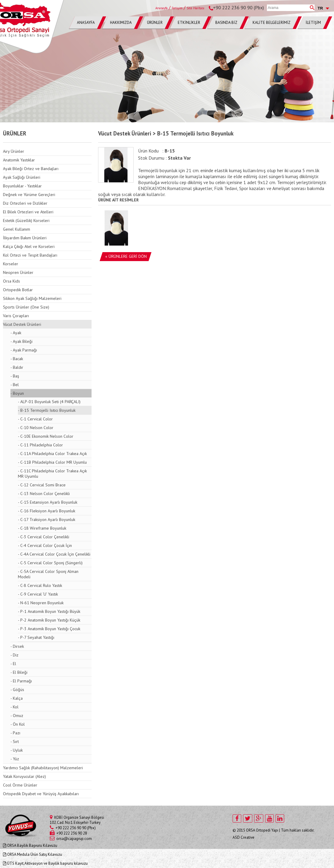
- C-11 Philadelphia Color (40, 445)
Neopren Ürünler (18, 272)
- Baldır (17, 367)
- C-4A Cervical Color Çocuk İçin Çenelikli (54, 554)
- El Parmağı (21, 681)
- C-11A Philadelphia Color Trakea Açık (52, 454)
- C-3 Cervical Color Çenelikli (44, 537)
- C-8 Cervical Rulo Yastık (40, 585)
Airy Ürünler (14, 151)
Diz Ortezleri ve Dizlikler (25, 203)
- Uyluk (17, 750)
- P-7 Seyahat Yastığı (36, 637)
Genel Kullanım (17, 229)
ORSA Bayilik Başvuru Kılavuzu (30, 845)
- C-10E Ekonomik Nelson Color (46, 436)
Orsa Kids (11, 281)
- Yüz (15, 759)
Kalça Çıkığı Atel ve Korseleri (29, 246)
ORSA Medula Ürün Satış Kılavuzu (33, 854)
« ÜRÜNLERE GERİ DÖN (126, 256)
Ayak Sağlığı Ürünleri (22, 177)
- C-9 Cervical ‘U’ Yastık (38, 594)
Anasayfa (161, 8)
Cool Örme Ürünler (20, 785)
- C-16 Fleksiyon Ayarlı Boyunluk (47, 511)
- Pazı (15, 733)
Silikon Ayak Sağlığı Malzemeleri (32, 298)
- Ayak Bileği (21, 341)
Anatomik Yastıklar (19, 160)
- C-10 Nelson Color (36, 428)
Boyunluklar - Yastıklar (22, 186)
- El (13, 664)
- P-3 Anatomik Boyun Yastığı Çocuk (49, 629)
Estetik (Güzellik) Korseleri (26, 221)
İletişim (177, 8)
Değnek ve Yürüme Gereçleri (29, 195)
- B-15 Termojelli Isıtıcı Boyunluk (47, 410)
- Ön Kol (18, 724)
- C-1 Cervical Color (35, 419)
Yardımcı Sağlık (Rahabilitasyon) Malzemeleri (43, 768)
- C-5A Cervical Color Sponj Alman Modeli (48, 574)
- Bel (15, 385)
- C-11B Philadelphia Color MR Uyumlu (52, 462)
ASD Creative (243, 837)
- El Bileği (19, 672)
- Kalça (17, 698)
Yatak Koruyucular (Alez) (24, 776)
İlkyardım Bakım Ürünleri (25, 238)
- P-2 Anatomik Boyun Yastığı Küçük (49, 620)
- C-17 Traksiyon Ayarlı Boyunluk (47, 519)
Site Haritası (195, 8)
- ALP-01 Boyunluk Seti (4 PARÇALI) (49, 402)
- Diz (14, 655)
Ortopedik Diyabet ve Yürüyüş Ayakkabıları (41, 794)
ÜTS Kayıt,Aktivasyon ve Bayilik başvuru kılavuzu (45, 863)
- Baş (15, 376)
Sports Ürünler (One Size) (26, 307)
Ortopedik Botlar (18, 290)
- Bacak (17, 359)
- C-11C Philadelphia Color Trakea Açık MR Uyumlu (52, 474)
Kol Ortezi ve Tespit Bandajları (30, 255)
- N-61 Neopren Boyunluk (41, 603)
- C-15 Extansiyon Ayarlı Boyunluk (48, 502)
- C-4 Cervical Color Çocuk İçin (45, 545)
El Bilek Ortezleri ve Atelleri (28, 212)
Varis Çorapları (16, 316)
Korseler (11, 264)
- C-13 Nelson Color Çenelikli (44, 494)
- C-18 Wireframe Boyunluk (42, 528)
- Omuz (17, 716)
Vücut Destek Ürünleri (22, 324)
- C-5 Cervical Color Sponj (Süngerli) (50, 563)
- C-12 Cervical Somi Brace (42, 485)
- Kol (14, 707)
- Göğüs (17, 690)
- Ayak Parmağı (24, 350)
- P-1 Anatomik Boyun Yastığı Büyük (49, 611)
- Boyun (17, 393)
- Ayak (16, 333)
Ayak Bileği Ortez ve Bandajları (31, 169)
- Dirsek (17, 646)
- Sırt (15, 741)
